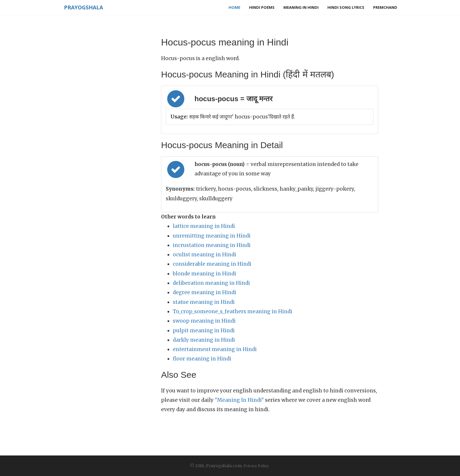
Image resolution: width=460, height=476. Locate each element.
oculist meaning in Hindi (204, 255)
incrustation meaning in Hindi (212, 245)
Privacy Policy (256, 466)
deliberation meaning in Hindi (211, 283)
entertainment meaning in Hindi (215, 349)
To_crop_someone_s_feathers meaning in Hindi (232, 311)
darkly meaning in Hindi (204, 340)
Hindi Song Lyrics (346, 7)
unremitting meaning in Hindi (212, 236)
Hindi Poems (262, 7)
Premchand (385, 7)
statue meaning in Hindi (204, 302)
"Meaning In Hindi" (239, 400)
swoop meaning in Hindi (204, 321)
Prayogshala (82, 7)
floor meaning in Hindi (202, 359)
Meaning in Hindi (301, 7)
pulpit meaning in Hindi (204, 331)
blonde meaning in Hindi (204, 274)
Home (234, 7)
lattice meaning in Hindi (204, 226)
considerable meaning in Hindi (212, 264)
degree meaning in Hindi (204, 292)
